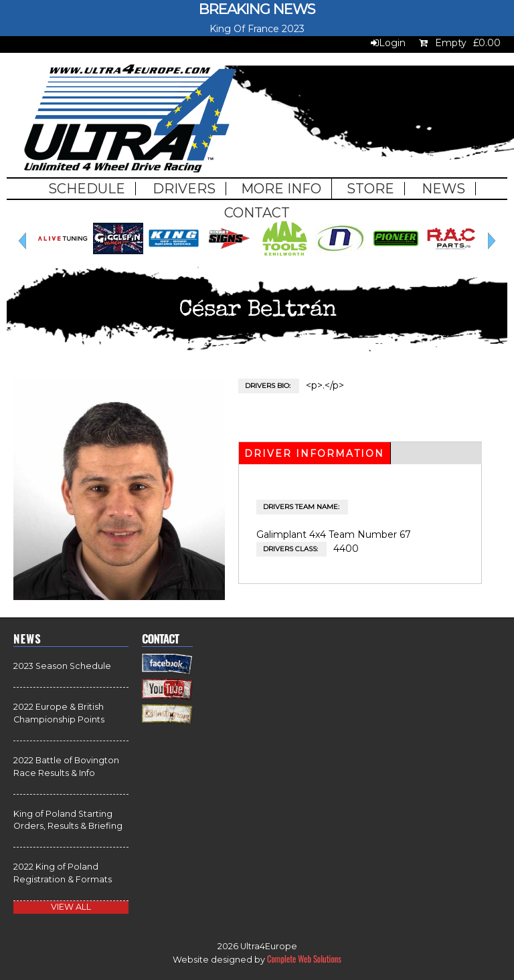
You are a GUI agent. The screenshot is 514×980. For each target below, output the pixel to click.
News (443, 189)
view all (71, 907)
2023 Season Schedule (62, 666)
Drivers (184, 189)
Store (370, 189)
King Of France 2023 (257, 29)
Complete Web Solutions (304, 959)
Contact (257, 213)
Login (392, 43)
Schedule (87, 189)
